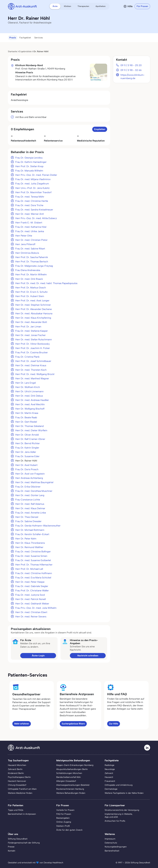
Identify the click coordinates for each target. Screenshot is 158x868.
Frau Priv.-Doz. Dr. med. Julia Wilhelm (36, 608)
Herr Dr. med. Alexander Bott (31, 322)
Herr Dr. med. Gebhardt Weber (32, 604)
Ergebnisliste (25, 51)
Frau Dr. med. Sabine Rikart (30, 249)
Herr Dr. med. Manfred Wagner (32, 378)
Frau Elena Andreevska (28, 270)
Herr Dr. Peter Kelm (26, 539)
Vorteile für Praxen (65, 810)
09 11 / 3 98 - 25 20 (131, 65)
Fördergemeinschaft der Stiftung (24, 843)
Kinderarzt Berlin (16, 773)
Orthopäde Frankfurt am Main (22, 789)
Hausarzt (109, 777)
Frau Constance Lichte (28, 500)
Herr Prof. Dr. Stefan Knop (29, 166)
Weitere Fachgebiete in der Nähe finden (124, 793)
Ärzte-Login (38, 656)
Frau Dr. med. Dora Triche (29, 205)
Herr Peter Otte (24, 236)
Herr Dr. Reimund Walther (29, 547)
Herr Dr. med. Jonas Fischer (30, 335)
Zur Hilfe (114, 724)
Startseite (13, 51)
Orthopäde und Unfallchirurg (119, 785)
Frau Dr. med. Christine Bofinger (33, 552)
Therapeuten (83, 6)
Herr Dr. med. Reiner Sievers (31, 617)
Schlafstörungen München (69, 773)
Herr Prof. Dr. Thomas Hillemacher (34, 565)
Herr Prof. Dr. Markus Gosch (31, 288)
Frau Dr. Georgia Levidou (29, 158)
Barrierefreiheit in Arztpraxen (22, 814)
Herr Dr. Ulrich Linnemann (29, 391)
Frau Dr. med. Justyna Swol (30, 595)
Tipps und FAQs (16, 810)
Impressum (110, 839)
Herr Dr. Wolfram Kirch (28, 387)
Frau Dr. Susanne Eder (27, 456)
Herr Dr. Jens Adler (26, 452)
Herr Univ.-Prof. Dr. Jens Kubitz (32, 188)
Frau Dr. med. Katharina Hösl (31, 227)
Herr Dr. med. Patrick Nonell (30, 599)
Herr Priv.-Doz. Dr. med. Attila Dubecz (36, 218)
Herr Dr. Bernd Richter (28, 443)
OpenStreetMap (96, 80)
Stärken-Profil (63, 826)
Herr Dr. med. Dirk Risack (29, 279)
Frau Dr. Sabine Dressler (28, 521)
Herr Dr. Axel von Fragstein (30, 474)
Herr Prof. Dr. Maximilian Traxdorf (33, 192)
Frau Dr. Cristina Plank (27, 357)
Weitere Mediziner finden (20, 793)
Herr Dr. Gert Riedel (26, 422)
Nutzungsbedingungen (116, 847)
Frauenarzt (110, 781)
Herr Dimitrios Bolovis (27, 253)
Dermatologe (111, 789)
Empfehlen (100, 129)
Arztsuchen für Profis (115, 821)
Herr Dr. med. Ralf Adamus (30, 504)
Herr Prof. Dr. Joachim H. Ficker (33, 348)
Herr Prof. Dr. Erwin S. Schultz (31, 292)
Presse (11, 847)
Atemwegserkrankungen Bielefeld (73, 785)
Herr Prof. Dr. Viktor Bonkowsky (33, 344)
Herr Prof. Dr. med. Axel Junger (32, 301)
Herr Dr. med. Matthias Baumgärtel (34, 482)
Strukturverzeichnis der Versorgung (122, 810)
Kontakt (12, 851)
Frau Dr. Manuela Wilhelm (29, 171)
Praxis (13, 38)
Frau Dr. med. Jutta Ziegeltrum (32, 184)
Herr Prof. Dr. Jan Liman (28, 327)
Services (39, 38)
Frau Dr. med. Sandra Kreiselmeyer (34, 210)
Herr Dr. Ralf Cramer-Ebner (30, 439)
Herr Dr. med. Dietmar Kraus (31, 365)
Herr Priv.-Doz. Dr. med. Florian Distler (36, 175)
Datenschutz (111, 843)
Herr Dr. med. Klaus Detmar (30, 508)
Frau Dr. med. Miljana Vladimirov (33, 179)
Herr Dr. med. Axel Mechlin (30, 404)
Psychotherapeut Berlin (19, 777)
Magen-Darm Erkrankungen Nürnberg (75, 765)
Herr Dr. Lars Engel (26, 383)
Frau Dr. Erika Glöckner (28, 487)
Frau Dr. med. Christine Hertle (32, 201)
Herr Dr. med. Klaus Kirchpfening (33, 318)
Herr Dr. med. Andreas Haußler (32, 400)
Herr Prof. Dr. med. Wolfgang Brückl (35, 374)
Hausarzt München (17, 765)
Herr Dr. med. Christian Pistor (31, 240)
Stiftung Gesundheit (18, 839)
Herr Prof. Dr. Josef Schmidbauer (33, 361)
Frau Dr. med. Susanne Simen (31, 556)
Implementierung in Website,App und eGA (119, 815)
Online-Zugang (64, 822)
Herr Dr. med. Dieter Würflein (31, 430)
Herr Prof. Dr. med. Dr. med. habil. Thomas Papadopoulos (46, 283)
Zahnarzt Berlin (15, 769)
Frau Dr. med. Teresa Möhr (30, 197)
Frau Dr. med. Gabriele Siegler (32, 586)
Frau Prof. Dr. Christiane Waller (32, 591)
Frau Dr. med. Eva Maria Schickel (33, 578)
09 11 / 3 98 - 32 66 (131, 70)
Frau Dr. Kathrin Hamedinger (31, 162)
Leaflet (94, 78)
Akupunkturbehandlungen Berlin (72, 769)
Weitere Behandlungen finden (71, 793)
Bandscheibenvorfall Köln (69, 777)
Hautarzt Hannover (17, 781)
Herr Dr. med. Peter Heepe (30, 582)
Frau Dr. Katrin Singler (27, 448)
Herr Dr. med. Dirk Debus (29, 396)
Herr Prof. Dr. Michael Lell (29, 569)
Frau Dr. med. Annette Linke (31, 513)
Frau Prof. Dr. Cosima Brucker (32, 352)
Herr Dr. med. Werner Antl (30, 214)
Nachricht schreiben (88, 656)
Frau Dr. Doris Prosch (27, 469)
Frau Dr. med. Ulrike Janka (30, 231)
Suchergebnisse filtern (73, 724)
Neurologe (110, 769)
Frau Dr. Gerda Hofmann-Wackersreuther (38, 526)
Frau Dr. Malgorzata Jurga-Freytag (34, 266)
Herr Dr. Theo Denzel (27, 517)
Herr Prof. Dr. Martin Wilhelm (31, 275)
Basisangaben (63, 818)
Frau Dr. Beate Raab (26, 417)
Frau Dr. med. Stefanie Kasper (32, 331)
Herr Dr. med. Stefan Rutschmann (34, 340)
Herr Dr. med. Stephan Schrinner (33, 305)
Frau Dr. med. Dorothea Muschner (34, 491)
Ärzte (55, 6)
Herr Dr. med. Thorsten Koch (31, 370)
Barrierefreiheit (112, 851)
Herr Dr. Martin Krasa (27, 413)
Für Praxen (142, 6)
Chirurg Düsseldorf (17, 785)
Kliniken (68, 6)
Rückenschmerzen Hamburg (70, 789)
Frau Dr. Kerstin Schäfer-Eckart (32, 534)
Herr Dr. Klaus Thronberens (30, 543)
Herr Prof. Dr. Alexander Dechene (34, 309)
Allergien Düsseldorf (66, 781)
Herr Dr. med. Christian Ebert (31, 612)
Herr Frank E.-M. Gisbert (29, 223)
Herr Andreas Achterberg (29, 478)
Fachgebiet (25, 38)
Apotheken (101, 6)
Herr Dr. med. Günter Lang (30, 495)
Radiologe (109, 765)
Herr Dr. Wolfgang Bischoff (30, 409)
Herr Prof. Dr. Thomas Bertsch (32, 262)
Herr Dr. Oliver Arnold (27, 435)
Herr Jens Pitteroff (25, 244)
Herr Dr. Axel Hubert (26, 465)
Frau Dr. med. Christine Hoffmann (34, 573)
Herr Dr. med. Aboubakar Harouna (34, 313)
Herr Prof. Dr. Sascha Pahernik (32, 257)
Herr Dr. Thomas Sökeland (30, 426)
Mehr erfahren (22, 724)
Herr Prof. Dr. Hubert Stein (30, 296)
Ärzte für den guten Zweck (69, 830)
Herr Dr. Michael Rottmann (30, 530)
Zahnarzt (109, 773)
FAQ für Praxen (64, 814)
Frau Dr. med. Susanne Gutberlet (33, 560)
